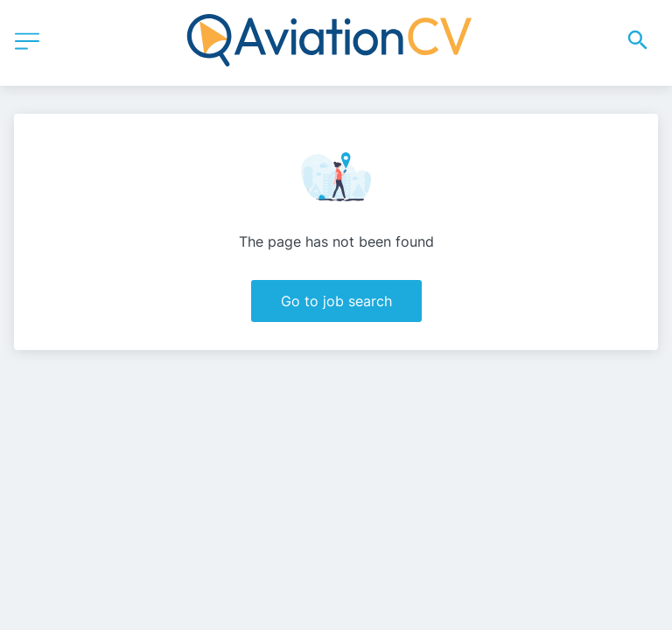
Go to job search (336, 301)
